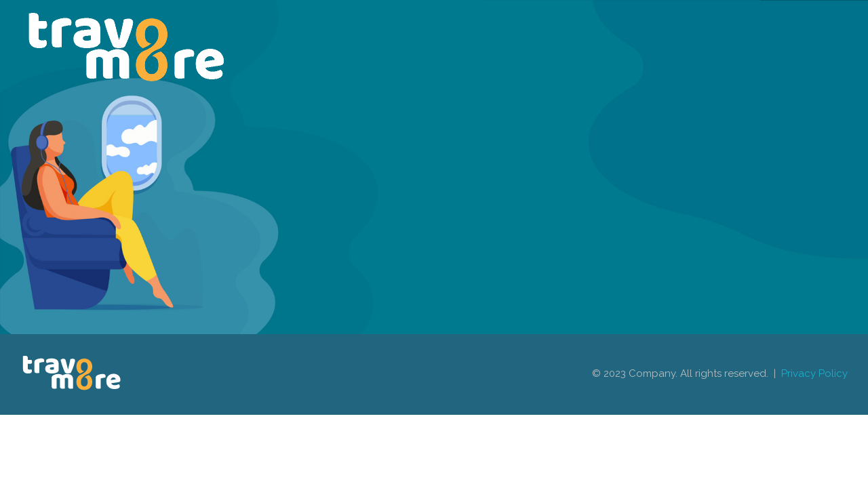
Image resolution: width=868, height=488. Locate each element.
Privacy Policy (814, 373)
